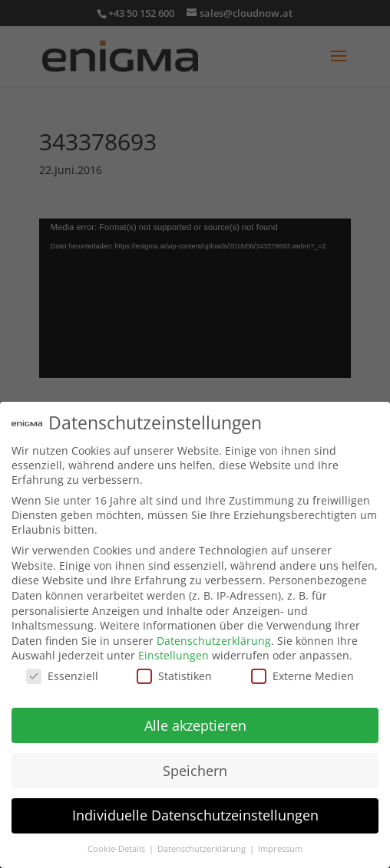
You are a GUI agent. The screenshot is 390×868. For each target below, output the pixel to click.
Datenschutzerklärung (214, 641)
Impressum (280, 849)
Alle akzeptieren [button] (195, 725)
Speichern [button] (195, 771)
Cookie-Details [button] (117, 849)
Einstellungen (174, 655)
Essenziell (62, 676)
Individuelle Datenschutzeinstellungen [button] (195, 815)
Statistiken (174, 676)
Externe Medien (302, 676)
